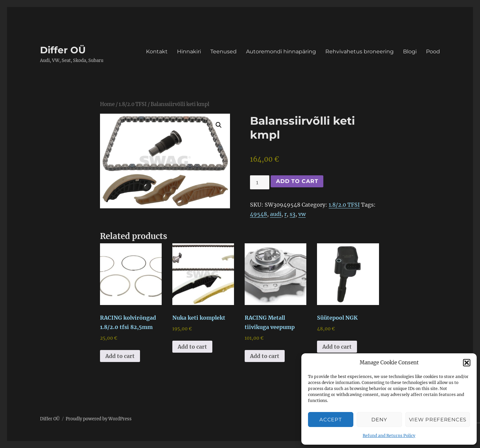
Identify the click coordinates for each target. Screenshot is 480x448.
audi (276, 214)
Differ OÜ (63, 50)
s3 (292, 214)
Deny (379, 419)
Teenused (223, 51)
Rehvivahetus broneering (359, 51)
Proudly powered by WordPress (99, 419)
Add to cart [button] (120, 356)
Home (107, 104)
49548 (258, 214)
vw (302, 214)
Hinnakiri (189, 51)
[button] (467, 363)
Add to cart (297, 181)
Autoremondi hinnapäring (281, 51)
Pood (433, 51)
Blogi (410, 51)
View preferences (438, 419)
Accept (330, 419)
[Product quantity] (260, 182)
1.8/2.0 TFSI (133, 104)
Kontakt (157, 51)
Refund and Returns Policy (389, 435)
